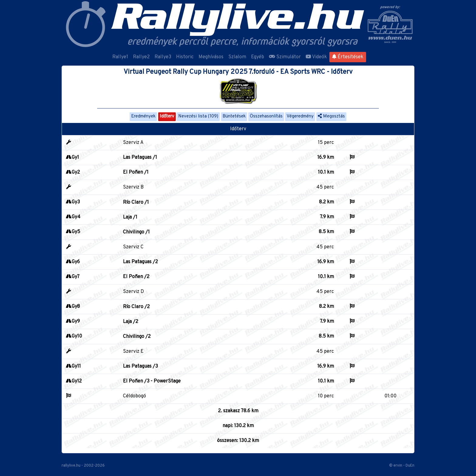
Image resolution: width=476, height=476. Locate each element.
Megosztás (331, 116)
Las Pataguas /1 (140, 158)
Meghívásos (211, 57)
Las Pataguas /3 (140, 366)
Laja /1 (130, 217)
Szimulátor (285, 57)
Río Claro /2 (136, 307)
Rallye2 (141, 57)
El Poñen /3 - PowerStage (152, 381)
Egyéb (258, 57)
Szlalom (237, 57)
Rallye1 (120, 57)
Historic (185, 57)
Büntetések (234, 116)
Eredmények (143, 116)
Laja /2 (131, 322)
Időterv (167, 116)
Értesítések (348, 57)
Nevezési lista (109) (198, 116)
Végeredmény (300, 116)
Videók (316, 57)
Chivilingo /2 (137, 337)
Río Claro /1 (136, 202)
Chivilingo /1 (136, 232)
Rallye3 (163, 57)
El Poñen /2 (136, 277)
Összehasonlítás (266, 116)
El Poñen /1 (136, 172)
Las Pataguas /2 (140, 262)
